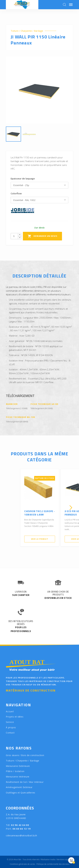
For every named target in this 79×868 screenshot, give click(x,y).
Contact (10, 733)
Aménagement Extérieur (19, 787)
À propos (11, 727)
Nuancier (12, 404)
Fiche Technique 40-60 (44, 404)
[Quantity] (14, 236)
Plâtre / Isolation (15, 771)
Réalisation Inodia (48, 859)
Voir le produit (40, 539)
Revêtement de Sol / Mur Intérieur (25, 782)
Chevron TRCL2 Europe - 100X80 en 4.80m (40, 513)
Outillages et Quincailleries (21, 793)
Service (10, 722)
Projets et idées (15, 717)
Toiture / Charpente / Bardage (27, 31)
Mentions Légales (64, 859)
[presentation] (8, 508)
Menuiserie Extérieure (18, 766)
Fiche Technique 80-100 (20, 417)
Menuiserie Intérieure (18, 777)
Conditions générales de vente (22, 864)
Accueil (10, 711)
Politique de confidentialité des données (53, 864)
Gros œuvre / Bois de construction (25, 755)
